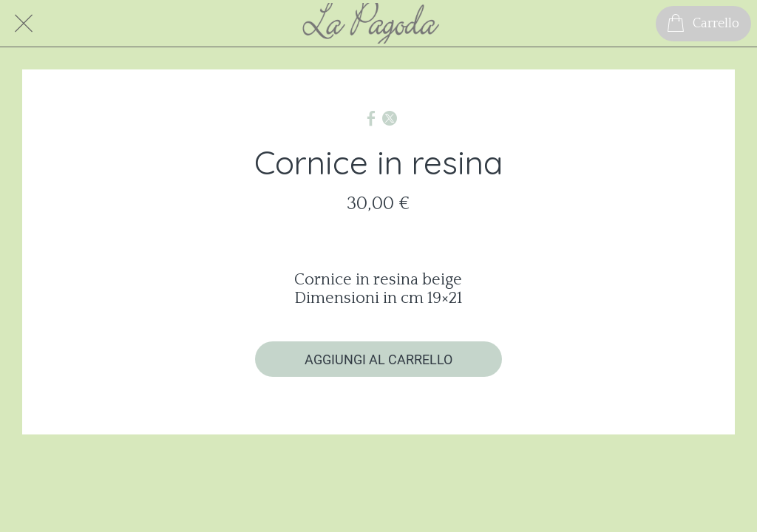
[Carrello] (703, 24)
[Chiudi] (24, 24)
